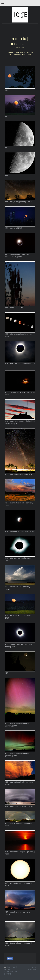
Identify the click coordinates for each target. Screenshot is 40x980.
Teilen (10, 959)
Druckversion (10, 967)
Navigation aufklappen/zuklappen (20, 3)
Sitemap (7, 969)
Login (34, 967)
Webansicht (32, 969)
